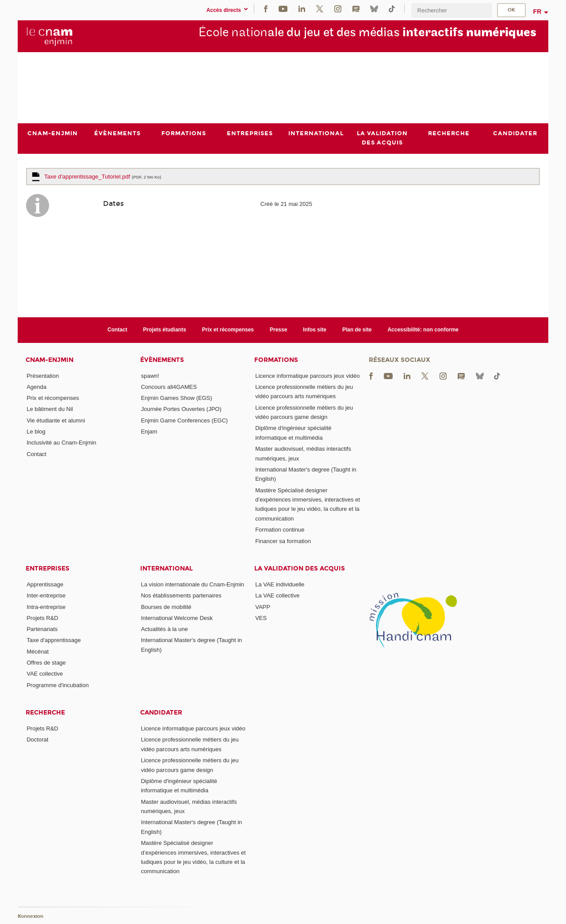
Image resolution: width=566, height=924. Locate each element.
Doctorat (37, 740)
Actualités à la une (164, 629)
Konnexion (31, 916)
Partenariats (42, 629)
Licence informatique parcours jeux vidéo (307, 376)
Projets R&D (42, 618)
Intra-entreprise (46, 607)
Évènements (162, 360)
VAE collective (45, 674)
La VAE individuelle (280, 584)
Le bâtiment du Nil (50, 409)
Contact (117, 330)
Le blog (36, 432)
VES (261, 618)
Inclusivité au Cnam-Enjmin (61, 443)
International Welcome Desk (177, 618)
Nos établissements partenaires (181, 595)
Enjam (149, 432)
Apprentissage (45, 584)
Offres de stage (46, 663)
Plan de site (357, 330)
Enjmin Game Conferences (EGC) (185, 420)
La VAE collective (277, 595)
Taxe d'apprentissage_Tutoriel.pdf (103, 177)
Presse (278, 330)
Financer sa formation (283, 541)
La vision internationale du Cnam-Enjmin (193, 584)
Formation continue (280, 530)
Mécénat (38, 652)
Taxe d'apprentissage (54, 641)
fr (537, 11)
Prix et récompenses (228, 330)
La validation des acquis (300, 568)
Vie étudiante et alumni (56, 420)
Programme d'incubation (58, 685)
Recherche (45, 713)
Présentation (43, 376)
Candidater (161, 713)
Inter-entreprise (46, 595)
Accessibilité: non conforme (423, 330)
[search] (451, 10)
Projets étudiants (165, 330)
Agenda (36, 387)
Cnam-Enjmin (50, 360)
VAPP (263, 607)
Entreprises (48, 568)
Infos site (315, 330)
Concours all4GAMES (169, 387)
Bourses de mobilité (166, 607)
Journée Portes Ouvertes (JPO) (181, 409)
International (166, 568)
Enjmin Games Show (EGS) (177, 398)
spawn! (150, 376)
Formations (276, 360)
